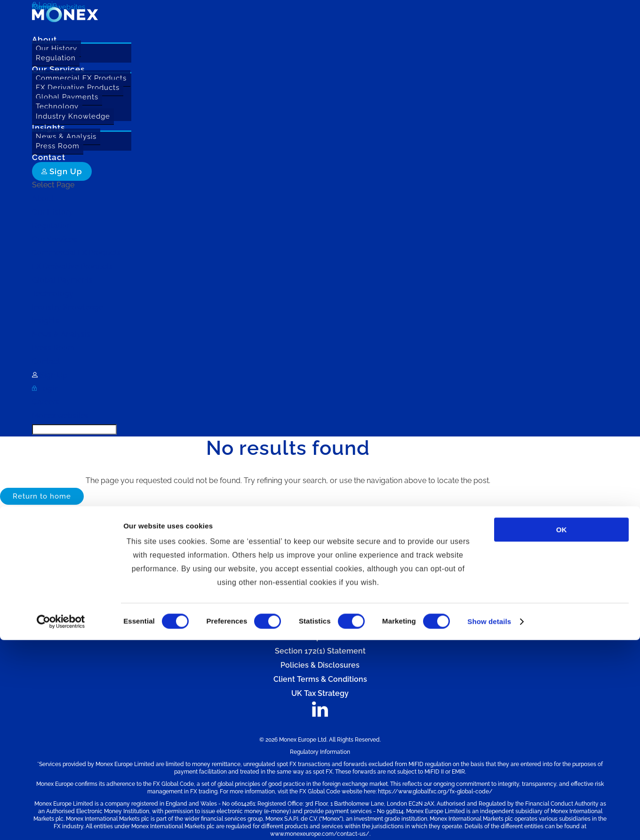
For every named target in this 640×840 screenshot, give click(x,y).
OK (562, 730)
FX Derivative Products (78, 88)
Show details (489, 821)
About (43, 198)
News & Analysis (66, 137)
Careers (46, 402)
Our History (56, 48)
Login (45, 388)
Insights (46, 320)
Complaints (320, 637)
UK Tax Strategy (320, 693)
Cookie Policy (320, 609)
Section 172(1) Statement (320, 651)
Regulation (56, 58)
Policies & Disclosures (320, 665)
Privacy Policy (320, 595)
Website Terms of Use (320, 581)
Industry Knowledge (73, 116)
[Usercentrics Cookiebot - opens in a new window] (61, 822)
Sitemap (320, 567)
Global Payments (67, 97)
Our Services (55, 239)
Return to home (42, 496)
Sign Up (62, 171)
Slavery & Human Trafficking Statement (320, 623)
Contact (46, 361)
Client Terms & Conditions (320, 679)
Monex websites (60, 416)
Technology (57, 106)
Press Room (58, 146)
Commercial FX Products (81, 78)
